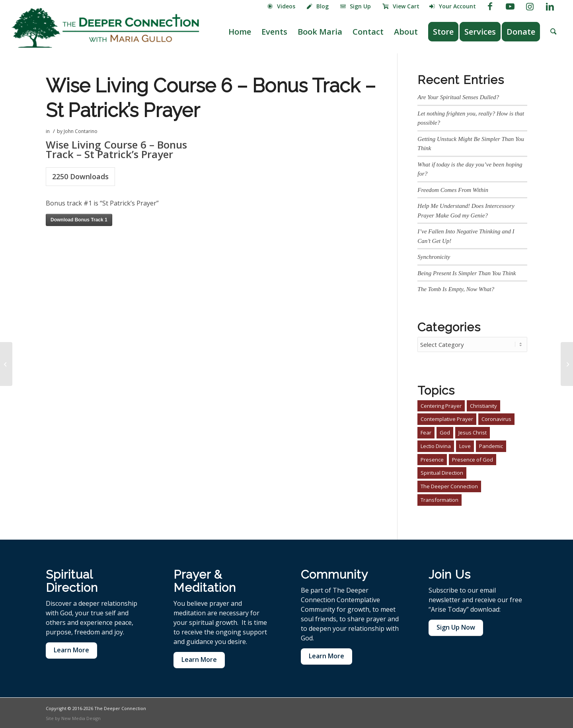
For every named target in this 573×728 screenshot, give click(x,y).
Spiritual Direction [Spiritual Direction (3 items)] (442, 472)
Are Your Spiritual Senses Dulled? (458, 97)
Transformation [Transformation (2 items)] (439, 499)
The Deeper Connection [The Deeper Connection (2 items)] (449, 485)
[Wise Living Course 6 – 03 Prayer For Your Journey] (567, 364)
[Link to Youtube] (510, 6)
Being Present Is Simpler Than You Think (467, 273)
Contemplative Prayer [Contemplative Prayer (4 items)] (447, 418)
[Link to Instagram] (530, 6)
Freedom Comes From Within (453, 190)
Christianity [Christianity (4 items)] (483, 405)
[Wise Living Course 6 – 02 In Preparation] (6, 364)
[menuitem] (282, 7)
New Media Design (81, 717)
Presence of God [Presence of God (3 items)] (473, 458)
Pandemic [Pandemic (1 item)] (491, 445)
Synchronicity (434, 257)
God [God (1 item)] (445, 431)
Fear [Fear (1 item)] (426, 431)
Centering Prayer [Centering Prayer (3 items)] (441, 405)
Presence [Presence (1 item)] (432, 458)
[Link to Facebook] (490, 6)
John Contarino (81, 131)
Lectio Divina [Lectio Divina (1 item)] (436, 445)
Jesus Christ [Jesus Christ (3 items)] (473, 431)
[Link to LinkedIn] (550, 6)
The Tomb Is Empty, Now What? (456, 289)
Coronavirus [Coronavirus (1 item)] (496, 418)
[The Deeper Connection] (105, 28)
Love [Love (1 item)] (465, 445)
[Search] (554, 32)
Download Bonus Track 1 (79, 220)
